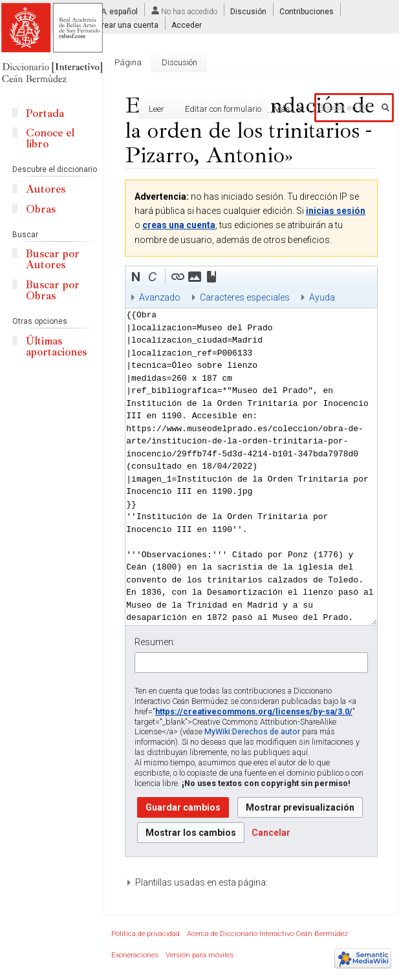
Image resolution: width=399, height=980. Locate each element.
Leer (132, 109)
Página (128, 62)
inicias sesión (336, 211)
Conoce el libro (50, 138)
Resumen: (155, 642)
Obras (41, 209)
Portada (45, 113)
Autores (46, 189)
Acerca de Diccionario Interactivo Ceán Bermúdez (267, 934)
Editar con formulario (198, 109)
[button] (136, 277)
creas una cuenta (179, 225)
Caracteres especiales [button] (245, 297)
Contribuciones (307, 12)
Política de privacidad (146, 934)
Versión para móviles (199, 955)
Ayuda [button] (322, 297)
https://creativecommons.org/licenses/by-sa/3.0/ (254, 711)
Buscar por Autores (53, 259)
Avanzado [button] (160, 297)
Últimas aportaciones (56, 346)
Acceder (187, 25)
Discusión (248, 12)
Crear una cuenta (127, 25)
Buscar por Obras (53, 290)
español (124, 12)
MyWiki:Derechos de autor (252, 731)
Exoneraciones (135, 955)
